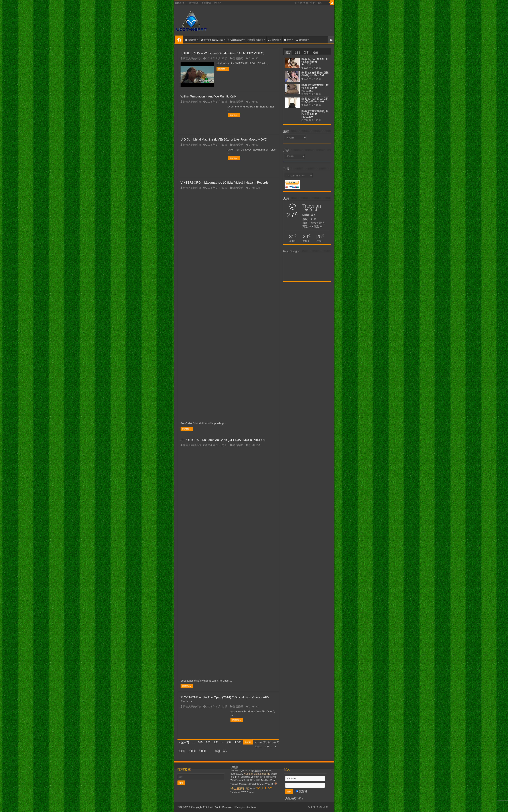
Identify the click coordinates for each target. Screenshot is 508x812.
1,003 (268, 746)
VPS (264, 771)
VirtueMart (235, 792)
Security (239, 774)
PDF (275, 777)
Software (261, 784)
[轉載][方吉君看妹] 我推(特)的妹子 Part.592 (315, 74)
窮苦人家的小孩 (192, 59)
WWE (243, 792)
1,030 (202, 751)
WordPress (236, 780)
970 (200, 742)
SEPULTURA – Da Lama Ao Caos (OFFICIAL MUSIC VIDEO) (223, 440)
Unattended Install (247, 784)
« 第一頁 (184, 742)
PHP (237, 777)
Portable (250, 792)
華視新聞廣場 (266, 777)
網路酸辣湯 (256, 771)
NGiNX (269, 771)
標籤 (315, 53)
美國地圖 (274, 40)
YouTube (264, 788)
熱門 (297, 53)
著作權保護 (206, 3)
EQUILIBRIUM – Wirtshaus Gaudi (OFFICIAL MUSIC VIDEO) (222, 53)
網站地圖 (301, 40)
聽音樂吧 (238, 59)
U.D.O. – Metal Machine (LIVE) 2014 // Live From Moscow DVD (224, 139)
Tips (263, 780)
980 (208, 742)
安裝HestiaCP (235, 40)
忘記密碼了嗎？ (294, 799)
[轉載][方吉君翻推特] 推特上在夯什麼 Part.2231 (315, 88)
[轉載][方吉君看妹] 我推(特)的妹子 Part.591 (315, 100)
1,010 (182, 751)
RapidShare (271, 780)
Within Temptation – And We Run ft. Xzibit (209, 96)
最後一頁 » (221, 751)
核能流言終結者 (255, 40)
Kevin (254, 807)
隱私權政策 (194, 3)
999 (229, 742)
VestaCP (234, 784)
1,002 (258, 746)
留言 (306, 53)
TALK (248, 771)
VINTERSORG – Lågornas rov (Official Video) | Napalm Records (224, 182)
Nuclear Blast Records (257, 774)
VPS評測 (269, 784)
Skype (241, 771)
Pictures (234, 771)
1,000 (238, 742)
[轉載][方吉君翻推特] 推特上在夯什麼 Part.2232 (315, 62)
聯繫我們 (218, 3)
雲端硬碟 (191, 40)
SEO (233, 774)
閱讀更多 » (223, 69)
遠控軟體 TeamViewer (212, 40)
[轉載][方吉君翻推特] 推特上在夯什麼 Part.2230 (315, 114)
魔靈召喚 (245, 780)
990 (216, 742)
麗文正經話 (255, 780)
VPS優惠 (255, 777)
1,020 (192, 751)
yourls (252, 789)
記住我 (302, 791)
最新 (288, 53)
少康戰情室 (245, 777)
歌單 (288, 40)
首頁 (179, 40)
